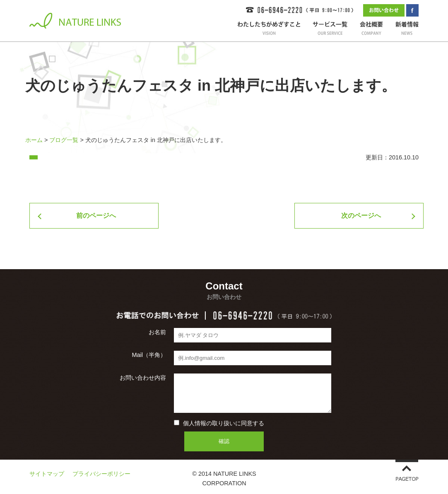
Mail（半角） (149, 355)
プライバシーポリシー (101, 474)
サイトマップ (47, 474)
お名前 (157, 332)
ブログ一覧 (64, 140)
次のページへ (361, 216)
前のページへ (96, 216)
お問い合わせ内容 (143, 378)
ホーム (34, 140)
